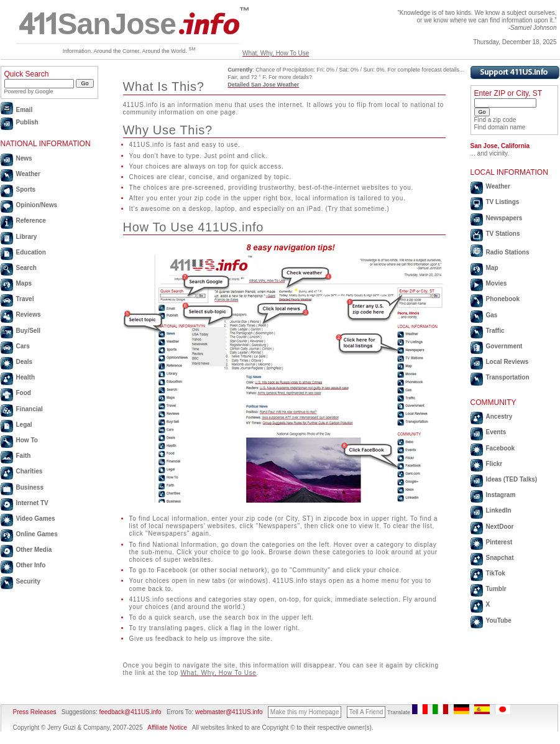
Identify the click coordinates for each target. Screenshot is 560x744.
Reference (31, 221)
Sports (26, 189)
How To (27, 440)
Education (31, 252)
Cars (23, 346)
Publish (27, 122)
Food (24, 393)
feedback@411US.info (130, 712)
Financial (30, 409)
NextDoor (500, 527)
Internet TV (32, 503)
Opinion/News (37, 205)
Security (28, 581)
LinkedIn (499, 510)
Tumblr (496, 589)
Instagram (501, 495)
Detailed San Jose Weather (263, 85)
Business (30, 487)
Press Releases (35, 712)
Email (25, 110)
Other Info (31, 565)
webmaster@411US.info (229, 712)
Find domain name (500, 127)
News (24, 158)
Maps (24, 283)
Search (26, 268)
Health (26, 377)
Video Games (36, 518)
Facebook (501, 448)
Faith (24, 456)
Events (496, 432)
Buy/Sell (28, 331)
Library (27, 237)
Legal (24, 425)
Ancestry (499, 416)
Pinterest (499, 542)
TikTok (496, 573)
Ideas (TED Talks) (512, 479)
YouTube (499, 621)
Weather (28, 174)
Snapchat (500, 558)
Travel (25, 299)
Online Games (37, 534)
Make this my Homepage (305, 712)
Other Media (34, 550)
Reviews (29, 314)
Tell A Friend (366, 712)
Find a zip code (495, 120)
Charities (30, 471)
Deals (25, 362)
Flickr (494, 464)
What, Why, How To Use (276, 53)
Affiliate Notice (167, 728)
